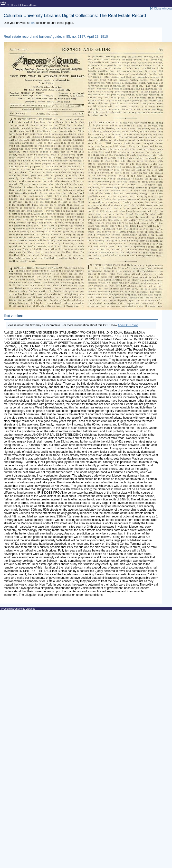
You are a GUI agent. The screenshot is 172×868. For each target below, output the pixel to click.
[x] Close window (161, 9)
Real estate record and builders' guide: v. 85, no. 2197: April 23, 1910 (56, 36)
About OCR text (128, 325)
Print (33, 23)
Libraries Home (29, 5)
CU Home (12, 5)
